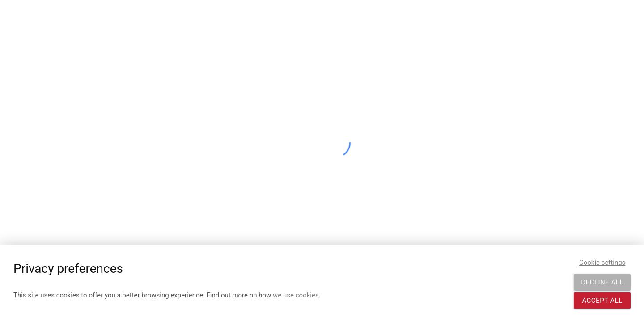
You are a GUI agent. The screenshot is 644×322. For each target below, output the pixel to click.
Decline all (602, 282)
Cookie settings (602, 263)
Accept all (602, 301)
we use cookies (296, 295)
